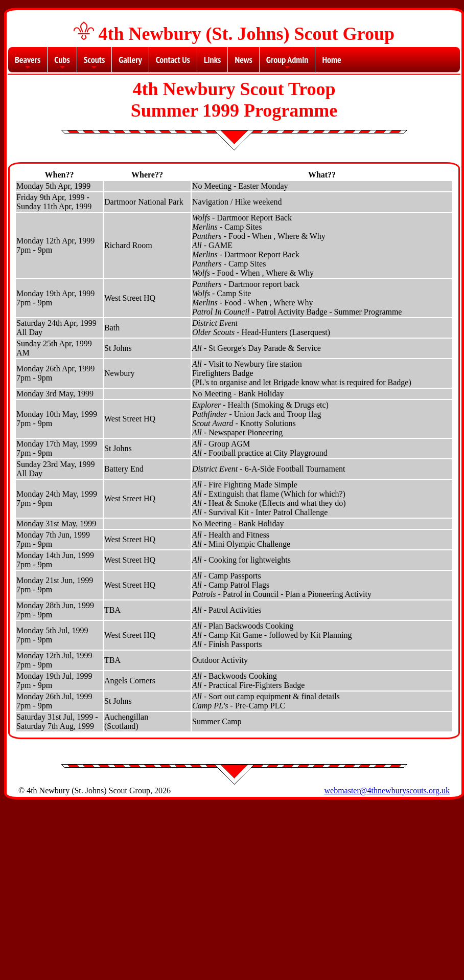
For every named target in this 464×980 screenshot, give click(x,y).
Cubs (62, 63)
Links (212, 60)
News (243, 60)
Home (331, 60)
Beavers (28, 63)
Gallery (130, 60)
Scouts (95, 63)
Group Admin (287, 63)
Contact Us (173, 60)
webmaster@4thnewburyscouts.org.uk (387, 790)
